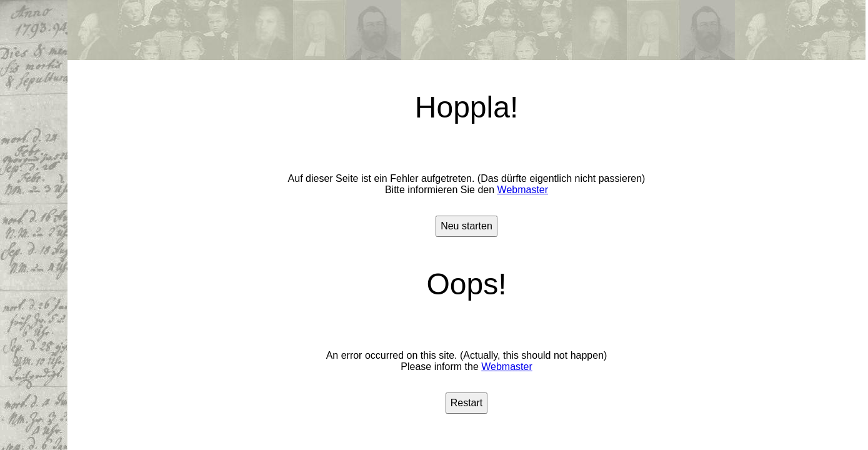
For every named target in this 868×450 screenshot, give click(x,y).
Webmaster (523, 190)
